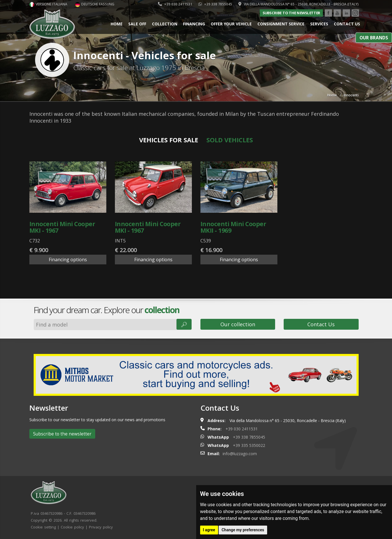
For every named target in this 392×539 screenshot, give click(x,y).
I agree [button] (209, 530)
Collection (165, 24)
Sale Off (137, 24)
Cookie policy (72, 527)
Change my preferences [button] (243, 530)
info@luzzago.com (240, 454)
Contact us (347, 24)
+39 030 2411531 (175, 4)
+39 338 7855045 (215, 4)
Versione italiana (48, 4)
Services (319, 24)
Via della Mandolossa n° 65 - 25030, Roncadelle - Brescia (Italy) (298, 4)
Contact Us (321, 324)
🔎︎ (184, 324)
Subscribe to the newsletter (291, 13)
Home (117, 24)
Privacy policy (101, 527)
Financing (194, 24)
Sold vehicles (230, 140)
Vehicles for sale (169, 140)
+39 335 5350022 (249, 445)
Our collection (238, 324)
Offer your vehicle (231, 24)
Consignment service (281, 24)
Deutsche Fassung (95, 4)
